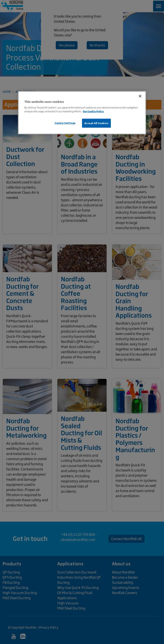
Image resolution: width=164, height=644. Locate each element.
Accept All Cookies (96, 123)
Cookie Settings (65, 123)
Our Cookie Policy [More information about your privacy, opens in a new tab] (93, 111)
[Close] (140, 96)
